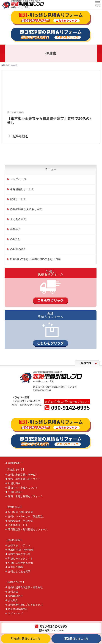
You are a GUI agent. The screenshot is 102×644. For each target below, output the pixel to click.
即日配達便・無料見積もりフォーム (28, 529)
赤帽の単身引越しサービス (23, 475)
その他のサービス (18, 525)
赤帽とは (15, 239)
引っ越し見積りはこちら (26, 639)
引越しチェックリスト (20, 558)
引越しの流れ (15, 492)
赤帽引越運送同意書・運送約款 (25, 587)
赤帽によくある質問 (19, 571)
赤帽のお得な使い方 (19, 554)
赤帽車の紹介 (18, 249)
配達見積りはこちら (76, 639)
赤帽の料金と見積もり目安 (26, 209)
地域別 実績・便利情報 (21, 550)
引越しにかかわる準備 (20, 563)
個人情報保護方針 (18, 609)
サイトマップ (15, 613)
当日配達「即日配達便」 (22, 512)
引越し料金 (14, 483)
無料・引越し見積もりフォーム (25, 496)
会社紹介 (15, 229)
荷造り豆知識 (15, 567)
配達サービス (18, 199)
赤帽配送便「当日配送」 (22, 521)
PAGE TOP (86, 363)
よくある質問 (18, 219)
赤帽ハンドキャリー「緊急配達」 (27, 516)
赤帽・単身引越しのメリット (24, 479)
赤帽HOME (14, 463)
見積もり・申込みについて (23, 488)
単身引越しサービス (22, 189)
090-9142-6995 (67, 408)
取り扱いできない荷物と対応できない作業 (35, 259)
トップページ (18, 179)
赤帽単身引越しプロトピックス (25, 605)
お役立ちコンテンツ (19, 545)
